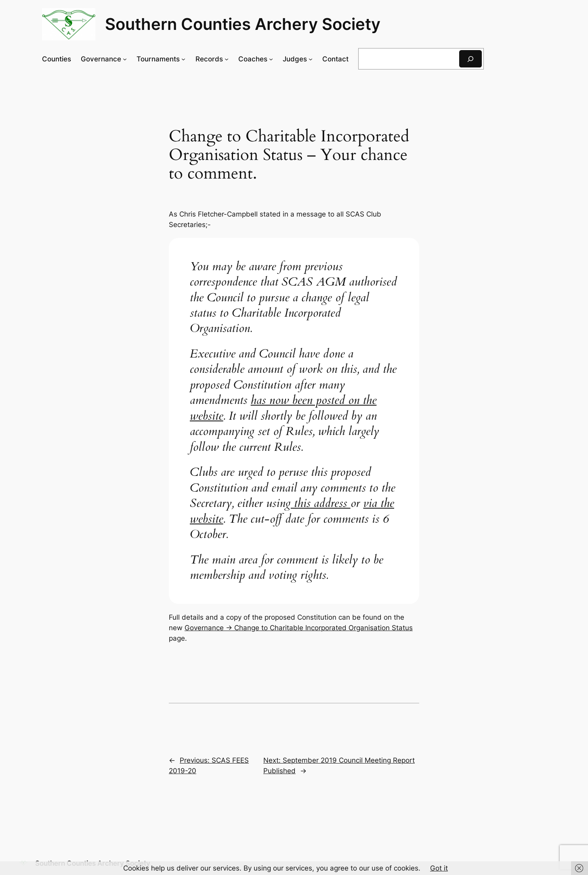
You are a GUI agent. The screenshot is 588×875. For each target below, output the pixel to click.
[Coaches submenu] (271, 59)
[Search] (470, 59)
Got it (439, 868)
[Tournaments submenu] (183, 59)
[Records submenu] (227, 59)
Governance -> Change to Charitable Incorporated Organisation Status (299, 628)
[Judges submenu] (311, 59)
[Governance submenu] (125, 59)
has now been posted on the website (283, 408)
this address (321, 503)
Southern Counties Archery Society (243, 24)
